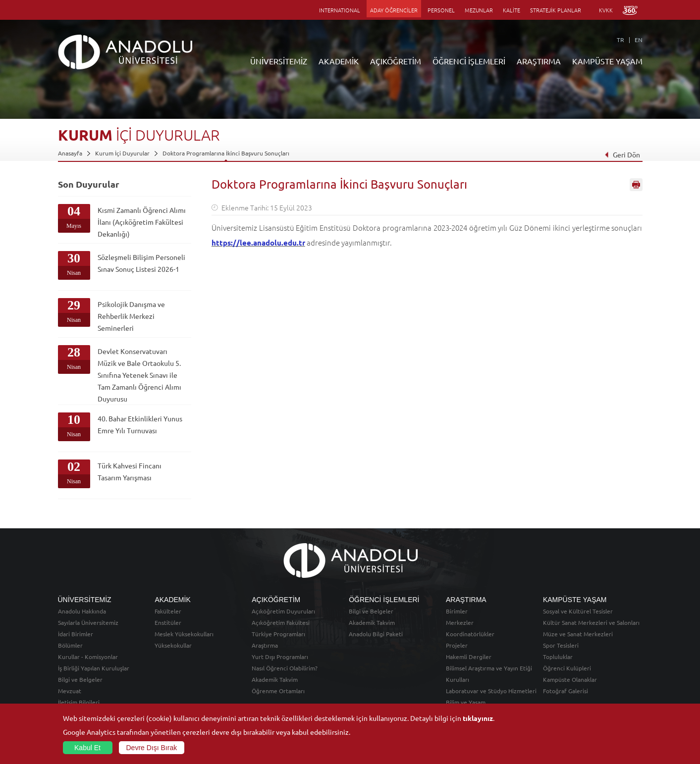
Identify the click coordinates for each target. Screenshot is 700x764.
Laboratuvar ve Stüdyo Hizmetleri (491, 691)
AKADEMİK (339, 61)
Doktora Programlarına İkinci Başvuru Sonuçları (226, 153)
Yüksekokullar (173, 645)
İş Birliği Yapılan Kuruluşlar (94, 668)
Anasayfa (70, 153)
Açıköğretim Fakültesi (281, 622)
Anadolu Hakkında (82, 611)
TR (620, 40)
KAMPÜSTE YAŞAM (607, 61)
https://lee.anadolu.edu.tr (258, 243)
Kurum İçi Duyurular (122, 153)
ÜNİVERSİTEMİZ (279, 61)
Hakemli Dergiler (469, 657)
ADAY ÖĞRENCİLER (394, 10)
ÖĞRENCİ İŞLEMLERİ (469, 61)
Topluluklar (558, 657)
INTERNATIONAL (340, 10)
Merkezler (460, 622)
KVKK (606, 10)
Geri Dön (622, 154)
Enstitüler (168, 622)
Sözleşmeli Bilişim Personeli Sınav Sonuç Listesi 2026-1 (141, 263)
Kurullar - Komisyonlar (88, 657)
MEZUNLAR (479, 10)
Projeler (457, 645)
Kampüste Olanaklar (570, 679)
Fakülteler (168, 611)
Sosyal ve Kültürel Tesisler (578, 611)
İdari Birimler (76, 634)
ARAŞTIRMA (539, 61)
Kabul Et (87, 748)
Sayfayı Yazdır (636, 185)
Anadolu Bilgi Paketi (376, 634)
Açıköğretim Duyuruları (283, 611)
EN (639, 40)
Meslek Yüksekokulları (184, 634)
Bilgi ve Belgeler (80, 679)
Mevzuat (70, 691)
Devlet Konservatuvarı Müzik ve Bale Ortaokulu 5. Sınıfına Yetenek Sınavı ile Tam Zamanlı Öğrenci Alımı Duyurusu (139, 375)
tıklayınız (478, 718)
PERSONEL (441, 10)
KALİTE (512, 10)
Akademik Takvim (275, 679)
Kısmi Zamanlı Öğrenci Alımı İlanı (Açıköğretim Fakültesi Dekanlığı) (142, 222)
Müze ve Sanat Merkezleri (578, 634)
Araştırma (265, 645)
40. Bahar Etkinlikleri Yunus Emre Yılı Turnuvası (140, 424)
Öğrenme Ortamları (278, 691)
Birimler (457, 611)
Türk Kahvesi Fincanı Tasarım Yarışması (130, 471)
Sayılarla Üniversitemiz (88, 622)
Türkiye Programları (278, 634)
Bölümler (70, 645)
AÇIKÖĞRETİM (396, 61)
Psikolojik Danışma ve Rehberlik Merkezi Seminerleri (131, 316)
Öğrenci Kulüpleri (567, 668)
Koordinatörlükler (470, 634)
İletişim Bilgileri (79, 702)
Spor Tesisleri (561, 645)
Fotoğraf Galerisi (565, 691)
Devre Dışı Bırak (152, 748)
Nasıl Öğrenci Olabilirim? (285, 668)
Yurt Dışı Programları (280, 657)
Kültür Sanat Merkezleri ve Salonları (591, 622)
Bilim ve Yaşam (466, 702)
